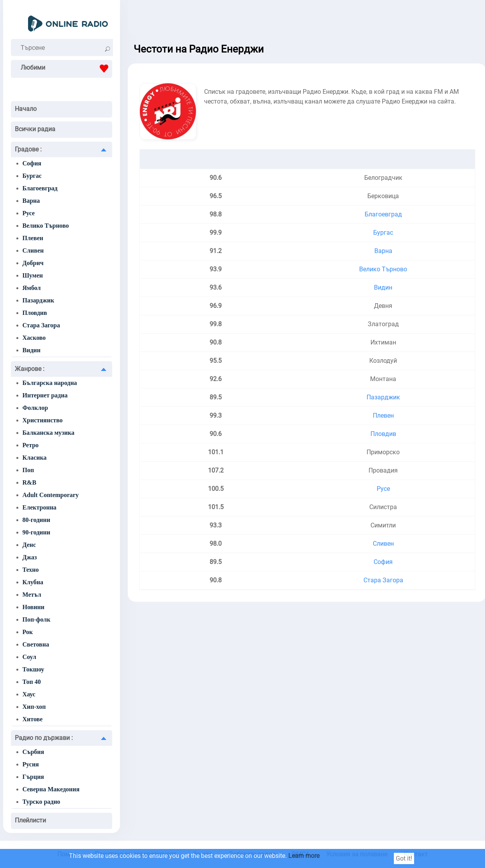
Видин (32, 350)
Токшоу (34, 669)
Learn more (304, 856)
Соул (30, 657)
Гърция (34, 777)
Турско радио (41, 802)
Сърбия (34, 752)
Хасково (34, 338)
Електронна (40, 507)
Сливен (33, 250)
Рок (28, 632)
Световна (36, 644)
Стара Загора (41, 325)
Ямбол (32, 288)
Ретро (31, 445)
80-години (36, 520)
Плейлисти (30, 820)
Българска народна (50, 383)
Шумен (33, 275)
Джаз (30, 557)
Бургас (32, 176)
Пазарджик (39, 300)
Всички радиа (35, 129)
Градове (28, 149)
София (32, 163)
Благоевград (40, 188)
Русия (31, 764)
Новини (34, 607)
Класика (35, 458)
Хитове (33, 719)
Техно (31, 570)
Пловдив (35, 313)
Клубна (33, 582)
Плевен (33, 238)
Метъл (32, 595)
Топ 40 (32, 682)
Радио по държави (44, 738)
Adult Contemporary (51, 495)
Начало (26, 109)
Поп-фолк (37, 619)
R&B (30, 482)
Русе (29, 213)
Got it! (404, 858)
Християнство (43, 420)
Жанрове (30, 369)
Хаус (29, 694)
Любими (66, 69)
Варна (31, 201)
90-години (36, 532)
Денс (29, 545)
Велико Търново (46, 226)
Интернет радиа (45, 395)
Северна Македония (51, 789)
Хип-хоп (34, 707)
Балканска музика (49, 433)
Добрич (33, 263)
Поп (28, 470)
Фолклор (35, 408)
